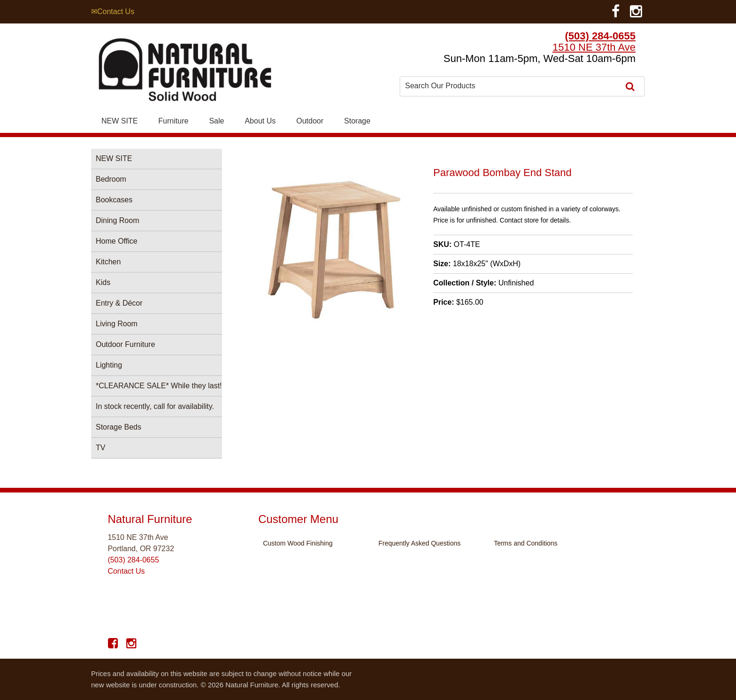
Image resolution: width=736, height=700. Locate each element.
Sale (216, 121)
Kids (103, 282)
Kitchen (108, 262)
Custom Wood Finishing (298, 543)
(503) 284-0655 (600, 36)
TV (100, 448)
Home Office (117, 241)
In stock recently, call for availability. (155, 406)
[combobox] (511, 86)
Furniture (173, 121)
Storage (357, 121)
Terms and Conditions (525, 543)
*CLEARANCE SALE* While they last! (159, 386)
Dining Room (117, 220)
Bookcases (114, 200)
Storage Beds (119, 427)
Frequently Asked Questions (419, 543)
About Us (260, 121)
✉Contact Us (113, 12)
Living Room (117, 324)
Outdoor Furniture (125, 344)
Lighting (109, 365)
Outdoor (310, 121)
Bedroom (111, 179)
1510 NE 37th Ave (594, 47)
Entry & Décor (119, 303)
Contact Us (126, 571)
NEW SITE (119, 121)
